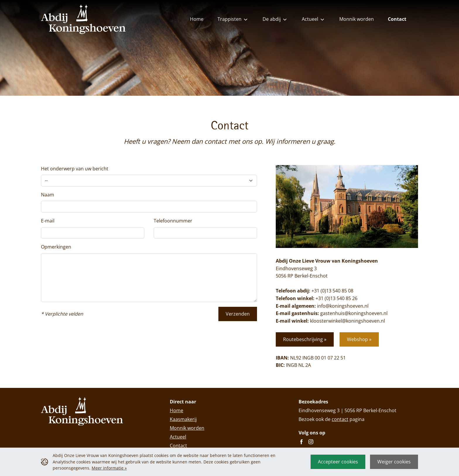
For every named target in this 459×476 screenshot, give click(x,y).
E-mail (48, 221)
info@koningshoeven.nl (343, 306)
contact (340, 419)
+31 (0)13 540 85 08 (332, 291)
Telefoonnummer (173, 221)
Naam (48, 195)
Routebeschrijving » (305, 339)
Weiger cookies (394, 462)
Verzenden (238, 314)
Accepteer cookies (338, 462)
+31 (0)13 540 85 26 (336, 298)
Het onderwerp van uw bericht (75, 169)
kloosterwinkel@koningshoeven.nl (347, 321)
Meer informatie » (109, 468)
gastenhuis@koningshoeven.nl (354, 313)
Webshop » (359, 339)
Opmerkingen (56, 247)
